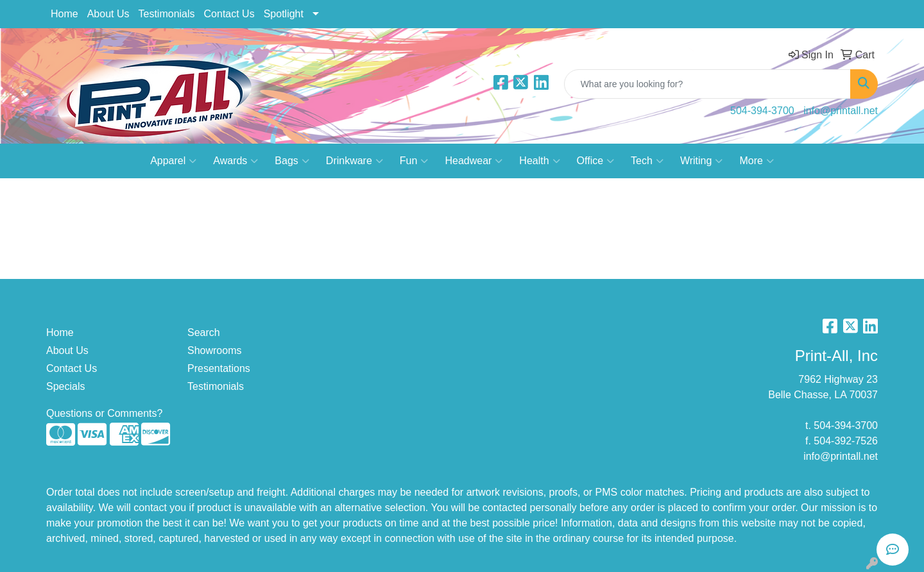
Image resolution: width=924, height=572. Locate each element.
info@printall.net (841, 111)
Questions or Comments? (104, 413)
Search (204, 332)
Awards (235, 161)
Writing (702, 161)
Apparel (173, 161)
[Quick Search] (707, 84)
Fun (414, 161)
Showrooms (214, 350)
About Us (108, 14)
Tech (647, 161)
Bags (292, 161)
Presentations (219, 368)
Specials (65, 386)
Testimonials (167, 14)
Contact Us (229, 14)
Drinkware (355, 161)
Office (596, 161)
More (756, 161)
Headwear (474, 161)
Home (64, 14)
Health (539, 161)
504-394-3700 (762, 111)
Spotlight (284, 14)
